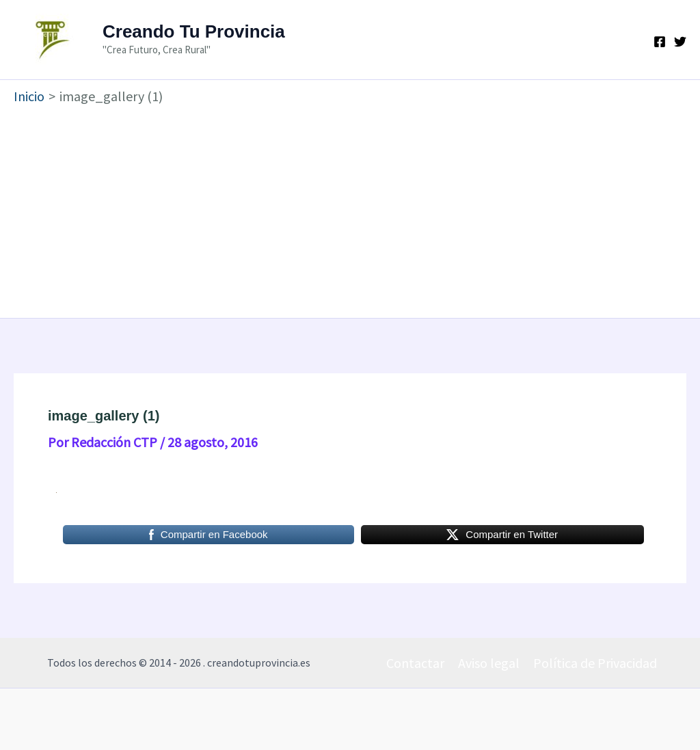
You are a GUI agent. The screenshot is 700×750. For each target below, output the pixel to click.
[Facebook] (660, 42)
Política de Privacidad (595, 663)
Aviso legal (489, 663)
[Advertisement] (350, 209)
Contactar (415, 663)
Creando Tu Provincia (194, 31)
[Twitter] (680, 42)
